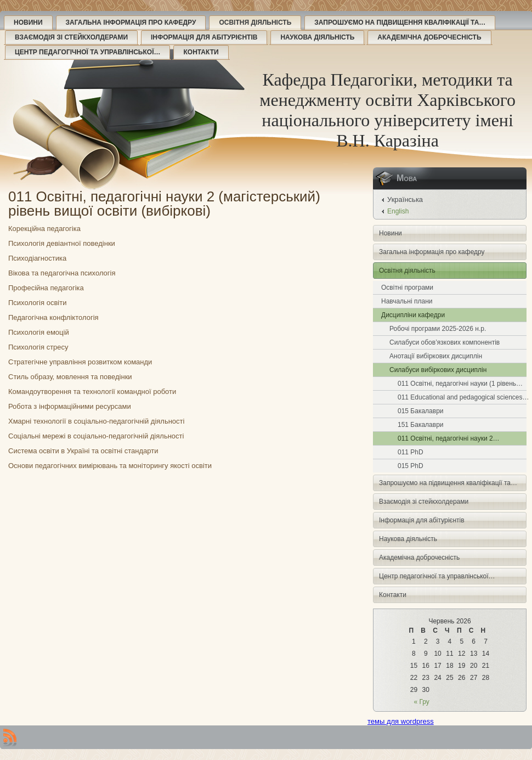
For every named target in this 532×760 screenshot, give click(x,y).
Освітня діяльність (255, 22)
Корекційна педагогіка (44, 229)
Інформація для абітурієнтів (204, 37)
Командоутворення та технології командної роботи (92, 392)
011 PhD (411, 452)
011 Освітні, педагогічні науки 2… (449, 438)
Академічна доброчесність (429, 37)
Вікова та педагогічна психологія (62, 273)
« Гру (422, 702)
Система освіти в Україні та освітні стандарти (83, 451)
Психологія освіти (37, 303)
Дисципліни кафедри (413, 315)
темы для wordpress (401, 721)
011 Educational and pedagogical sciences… (462, 397)
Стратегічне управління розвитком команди (80, 362)
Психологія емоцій (39, 332)
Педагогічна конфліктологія (53, 317)
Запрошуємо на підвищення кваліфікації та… (400, 22)
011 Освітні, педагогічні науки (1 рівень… (460, 384)
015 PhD (411, 466)
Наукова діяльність (317, 37)
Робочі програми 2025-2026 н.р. (438, 329)
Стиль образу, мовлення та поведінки (70, 377)
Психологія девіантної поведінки (62, 243)
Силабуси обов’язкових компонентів (445, 342)
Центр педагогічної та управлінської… (87, 52)
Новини (28, 22)
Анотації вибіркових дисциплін (436, 356)
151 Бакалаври (421, 425)
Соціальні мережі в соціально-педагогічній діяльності (96, 436)
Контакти (201, 52)
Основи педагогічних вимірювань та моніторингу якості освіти (110, 466)
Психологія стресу (38, 347)
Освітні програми (407, 288)
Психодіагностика (37, 258)
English (398, 211)
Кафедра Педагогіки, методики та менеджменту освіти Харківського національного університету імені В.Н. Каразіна (387, 110)
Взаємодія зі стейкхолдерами (71, 37)
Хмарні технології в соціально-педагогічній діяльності (96, 421)
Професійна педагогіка (46, 288)
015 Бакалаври (421, 411)
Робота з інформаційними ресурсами (70, 406)
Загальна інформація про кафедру (131, 22)
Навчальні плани (407, 301)
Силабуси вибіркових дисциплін (438, 370)
